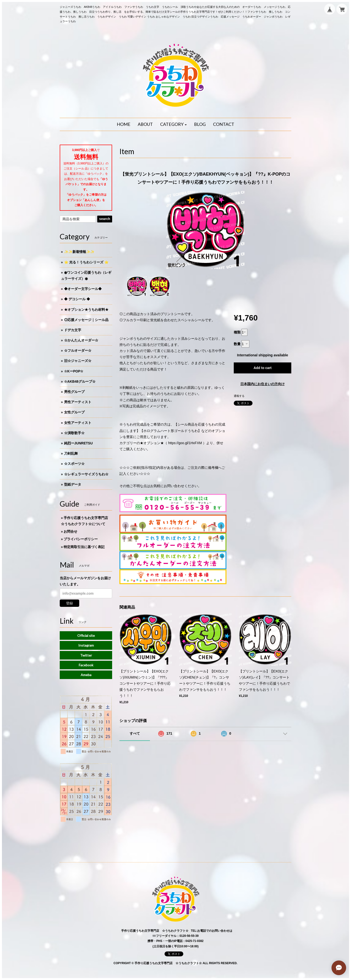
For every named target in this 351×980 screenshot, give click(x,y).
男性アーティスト (78, 402)
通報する (239, 396)
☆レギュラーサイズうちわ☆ (86, 474)
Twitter (86, 655)
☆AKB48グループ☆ (80, 381)
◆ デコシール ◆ (77, 299)
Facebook (86, 665)
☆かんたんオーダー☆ (81, 340)
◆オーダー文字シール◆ (83, 289)
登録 (69, 603)
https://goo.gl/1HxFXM (185, 443)
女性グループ (74, 412)
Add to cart (263, 368)
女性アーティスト (78, 423)
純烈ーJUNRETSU (78, 443)
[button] (174, 124)
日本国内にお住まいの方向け (263, 384)
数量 (237, 344)
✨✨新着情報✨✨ (79, 252)
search (105, 219)
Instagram (86, 645)
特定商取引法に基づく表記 (84, 547)
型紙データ (73, 484)
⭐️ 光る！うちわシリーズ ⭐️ (86, 262)
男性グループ (74, 392)
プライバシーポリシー (81, 539)
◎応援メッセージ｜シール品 (86, 320)
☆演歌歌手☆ (74, 433)
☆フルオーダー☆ (78, 350)
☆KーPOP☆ (74, 371)
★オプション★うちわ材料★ (86, 310)
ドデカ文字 (73, 330)
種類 (237, 332)
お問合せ (70, 531)
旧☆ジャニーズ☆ (78, 361)
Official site (86, 635)
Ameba (86, 675)
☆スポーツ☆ (74, 464)
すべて (135, 733)
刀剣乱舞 (71, 453)
